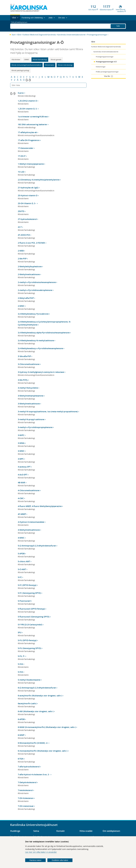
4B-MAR (22, 483)
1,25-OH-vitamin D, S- (28, 109)
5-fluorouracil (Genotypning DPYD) (34, 617)
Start (14, 35)
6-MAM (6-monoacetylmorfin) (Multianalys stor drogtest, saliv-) (47, 727)
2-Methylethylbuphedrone (30, 266)
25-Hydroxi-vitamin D (28, 195)
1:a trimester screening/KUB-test (33, 117)
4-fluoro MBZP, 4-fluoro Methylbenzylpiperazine (40, 506)
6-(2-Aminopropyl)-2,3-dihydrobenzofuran (37, 688)
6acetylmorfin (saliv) (27, 703)
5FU (20, 632)
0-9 (28, 80)
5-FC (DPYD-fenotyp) (27, 585)
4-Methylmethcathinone (29, 530)
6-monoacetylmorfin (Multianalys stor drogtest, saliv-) (43, 751)
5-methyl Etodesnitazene (29, 680)
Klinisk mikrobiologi (65, 65)
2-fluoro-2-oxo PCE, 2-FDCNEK (31, 243)
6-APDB (21, 719)
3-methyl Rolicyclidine (28, 388)
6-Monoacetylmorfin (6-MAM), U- (33, 743)
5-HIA (20, 664)
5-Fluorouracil (24, 601)
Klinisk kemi (50, 65)
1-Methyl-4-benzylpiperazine (31, 164)
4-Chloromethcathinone (29, 490)
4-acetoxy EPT (24, 467)
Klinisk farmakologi (40, 60)
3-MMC (21, 451)
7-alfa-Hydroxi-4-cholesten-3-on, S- (34, 774)
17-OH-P (22, 156)
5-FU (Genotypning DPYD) (29, 648)
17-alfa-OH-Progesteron (29, 140)
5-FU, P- (21, 656)
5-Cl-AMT (22, 569)
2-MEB (21, 251)
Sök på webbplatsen (20, 26)
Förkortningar (101, 67)
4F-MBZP (22, 514)
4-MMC (21, 538)
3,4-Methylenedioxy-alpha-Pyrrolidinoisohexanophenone (44, 333)
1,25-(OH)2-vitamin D (27, 101)
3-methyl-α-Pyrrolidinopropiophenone (35, 427)
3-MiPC (21, 435)
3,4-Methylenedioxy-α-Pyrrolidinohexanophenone (40, 348)
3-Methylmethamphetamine (31, 396)
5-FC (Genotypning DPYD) (29, 593)
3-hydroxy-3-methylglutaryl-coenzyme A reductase (41, 372)
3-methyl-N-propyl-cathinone (31, 419)
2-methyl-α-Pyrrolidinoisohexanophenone (37, 282)
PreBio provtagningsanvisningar (107, 72)
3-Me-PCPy (23, 380)
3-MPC (21, 459)
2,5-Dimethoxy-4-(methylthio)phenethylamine (39, 180)
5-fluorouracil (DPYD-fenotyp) (31, 609)
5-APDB (21, 554)
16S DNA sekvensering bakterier (33, 124)
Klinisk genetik (56, 60)
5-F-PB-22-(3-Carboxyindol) (30, 625)
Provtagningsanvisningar (97, 35)
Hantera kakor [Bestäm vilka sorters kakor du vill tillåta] (35, 860)
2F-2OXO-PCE (24, 235)
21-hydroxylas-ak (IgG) (28, 188)
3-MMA (21, 443)
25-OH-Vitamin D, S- (27, 203)
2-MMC (21, 306)
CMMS (27, 60)
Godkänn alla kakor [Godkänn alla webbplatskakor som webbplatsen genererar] (60, 860)
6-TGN (21, 759)
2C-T (20, 227)
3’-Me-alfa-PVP (24, 356)
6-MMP (21, 735)
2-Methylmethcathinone (29, 274)
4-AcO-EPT (23, 475)
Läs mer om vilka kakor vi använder (41, 852)
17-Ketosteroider (26, 148)
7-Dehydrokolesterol (27, 782)
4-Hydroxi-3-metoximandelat (31, 522)
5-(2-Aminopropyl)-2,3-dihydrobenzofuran (37, 546)
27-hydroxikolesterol (27, 219)
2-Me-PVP (22, 259)
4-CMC (21, 498)
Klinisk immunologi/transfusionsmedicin (26, 65)
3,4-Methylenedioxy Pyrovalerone (33, 314)
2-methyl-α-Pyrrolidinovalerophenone (35, 290)
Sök (118, 26)
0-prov (21, 93)
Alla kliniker (16, 60)
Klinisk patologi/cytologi (20, 70)
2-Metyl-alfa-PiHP (26, 298)
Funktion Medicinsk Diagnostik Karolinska (39, 35)
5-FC (20, 577)
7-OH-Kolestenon (26, 798)
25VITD (21, 211)
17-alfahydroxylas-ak (27, 132)
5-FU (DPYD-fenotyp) (27, 640)
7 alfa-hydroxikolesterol (29, 767)
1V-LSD (21, 172)
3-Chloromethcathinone (29, 364)
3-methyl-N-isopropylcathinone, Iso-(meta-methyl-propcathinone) (48, 412)
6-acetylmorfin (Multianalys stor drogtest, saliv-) (40, 696)
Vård (19, 35)
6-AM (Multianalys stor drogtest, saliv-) (36, 711)
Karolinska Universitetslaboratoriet (71, 35)
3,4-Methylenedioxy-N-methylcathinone (36, 340)
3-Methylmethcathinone (29, 404)
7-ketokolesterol (25, 790)
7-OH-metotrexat (26, 806)
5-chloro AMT (24, 561)
